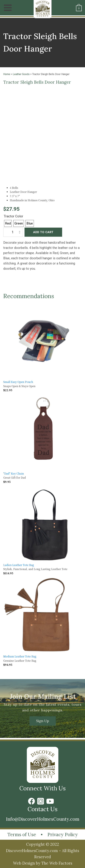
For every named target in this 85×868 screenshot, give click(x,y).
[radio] (8, 223)
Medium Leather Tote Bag (20, 656)
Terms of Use (22, 835)
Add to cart (43, 232)
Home (7, 74)
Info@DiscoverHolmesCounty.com (43, 819)
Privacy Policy (63, 835)
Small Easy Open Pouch (18, 382)
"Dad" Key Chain (14, 473)
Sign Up (43, 721)
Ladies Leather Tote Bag (19, 565)
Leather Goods (21, 74)
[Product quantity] (13, 232)
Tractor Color (13, 216)
